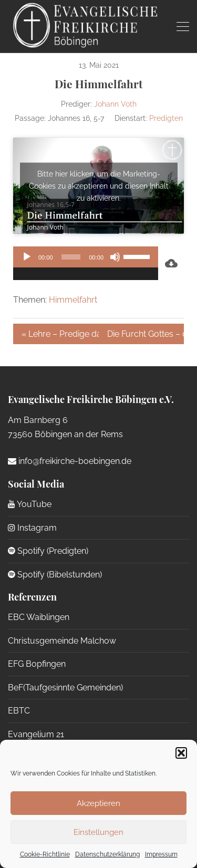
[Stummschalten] (115, 257)
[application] (86, 263)
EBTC (19, 711)
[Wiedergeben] (27, 257)
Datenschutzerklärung (107, 854)
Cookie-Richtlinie (45, 854)
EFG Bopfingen (37, 664)
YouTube (30, 504)
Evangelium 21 (36, 734)
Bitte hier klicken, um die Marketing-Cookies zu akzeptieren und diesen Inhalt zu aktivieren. (99, 185)
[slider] (71, 257)
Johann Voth (115, 104)
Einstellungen (98, 832)
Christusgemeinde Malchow (62, 641)
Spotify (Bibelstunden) (55, 575)
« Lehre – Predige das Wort (60, 334)
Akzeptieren (98, 803)
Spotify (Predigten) (48, 551)
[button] (181, 753)
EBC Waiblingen (39, 617)
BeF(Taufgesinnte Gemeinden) (65, 688)
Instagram (32, 528)
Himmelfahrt (73, 300)
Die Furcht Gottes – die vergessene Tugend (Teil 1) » (146, 334)
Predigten (166, 118)
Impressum (161, 854)
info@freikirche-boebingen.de (70, 461)
